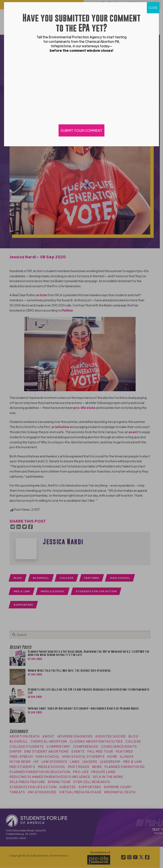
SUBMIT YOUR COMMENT (81, 130)
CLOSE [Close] (153, 8)
